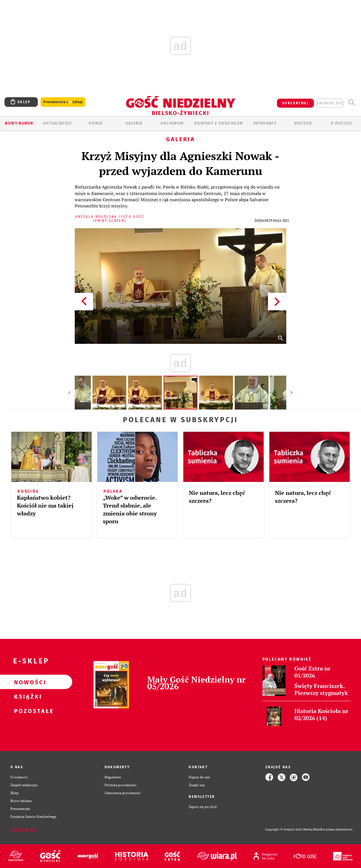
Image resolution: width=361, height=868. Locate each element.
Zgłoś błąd (23, 830)
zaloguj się (330, 103)
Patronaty (265, 123)
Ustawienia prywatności (123, 793)
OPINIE (96, 123)
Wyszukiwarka (351, 102)
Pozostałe (27, 711)
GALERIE (134, 123)
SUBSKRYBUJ (295, 103)
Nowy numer (19, 123)
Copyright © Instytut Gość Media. (289, 830)
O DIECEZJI (342, 123)
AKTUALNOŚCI (57, 123)
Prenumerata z (63, 102)
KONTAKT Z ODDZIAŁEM (219, 123)
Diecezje (303, 123)
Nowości (27, 682)
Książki (27, 696)
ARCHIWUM (172, 123)
